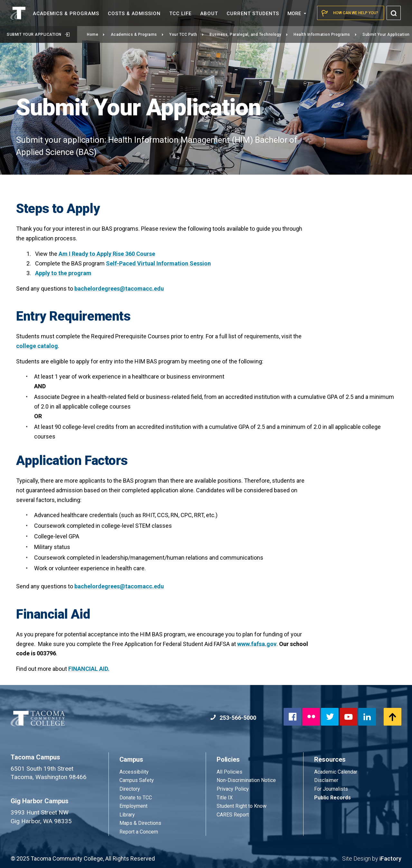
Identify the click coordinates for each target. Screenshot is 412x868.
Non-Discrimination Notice (246, 780)
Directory (130, 789)
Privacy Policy (233, 789)
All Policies (230, 772)
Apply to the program (63, 273)
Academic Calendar (336, 772)
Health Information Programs (325, 34)
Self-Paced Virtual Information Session (158, 263)
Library (127, 815)
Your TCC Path (187, 34)
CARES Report (233, 815)
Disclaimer (326, 780)
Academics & (66, 14)
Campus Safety (137, 780)
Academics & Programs (137, 34)
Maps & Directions (140, 823)
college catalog (37, 346)
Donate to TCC (136, 798)
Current (253, 14)
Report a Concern (139, 832)
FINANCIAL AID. (89, 669)
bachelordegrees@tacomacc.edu (119, 289)
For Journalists (331, 789)
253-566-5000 (233, 718)
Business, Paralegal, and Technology (249, 34)
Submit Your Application (38, 34)
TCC (180, 14)
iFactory (390, 858)
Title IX (225, 798)
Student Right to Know (242, 806)
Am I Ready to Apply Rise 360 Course (107, 254)
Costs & (134, 14)
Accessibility (134, 772)
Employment (133, 806)
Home (96, 34)
